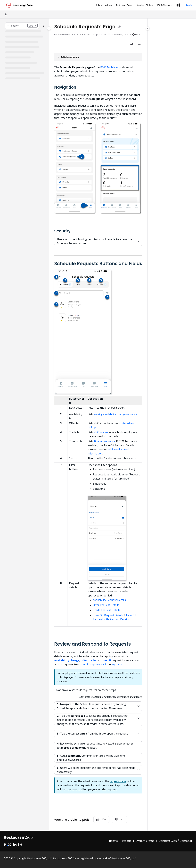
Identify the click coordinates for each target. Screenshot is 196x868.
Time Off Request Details (108, 615)
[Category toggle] (49, 28)
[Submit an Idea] (104, 5)
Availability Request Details (109, 600)
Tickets (113, 841)
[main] (98, 425)
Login (189, 5)
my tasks (117, 664)
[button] (22, 26)
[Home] (6, 14)
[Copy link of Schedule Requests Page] (119, 27)
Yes (101, 819)
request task (118, 781)
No (120, 819)
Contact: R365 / (169, 841)
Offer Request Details (106, 605)
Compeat (186, 841)
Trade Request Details (106, 610)
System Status (145, 841)
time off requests (105, 441)
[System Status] (145, 5)
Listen (137, 34)
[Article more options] (140, 45)
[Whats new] (178, 5)
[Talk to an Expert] (125, 5)
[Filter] (43, 26)
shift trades (101, 432)
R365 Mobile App (111, 67)
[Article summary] (98, 57)
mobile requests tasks (94, 664)
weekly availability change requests (116, 414)
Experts (127, 841)
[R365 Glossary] (164, 5)
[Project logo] (19, 5)
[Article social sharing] (132, 45)
